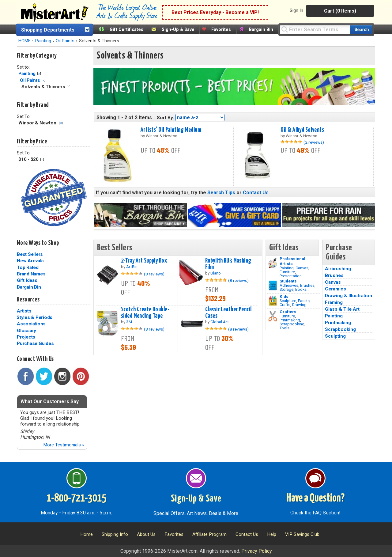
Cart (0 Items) (340, 11)
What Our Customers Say (50, 402)
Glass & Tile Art (342, 309)
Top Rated (28, 267)
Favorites (221, 30)
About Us (146, 534)
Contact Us (256, 193)
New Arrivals (30, 261)
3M (129, 322)
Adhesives (289, 285)
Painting (43, 41)
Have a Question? (316, 498)
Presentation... (292, 276)
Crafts (285, 305)
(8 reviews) (154, 274)
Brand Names (31, 274)
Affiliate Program (209, 534)
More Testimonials (64, 445)
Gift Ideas (27, 280)
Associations (31, 324)
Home (87, 534)
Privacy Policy (257, 551)
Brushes (307, 285)
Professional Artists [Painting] (292, 261)
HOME (24, 41)
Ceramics (335, 289)
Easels (304, 301)
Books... (302, 289)
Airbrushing (338, 269)
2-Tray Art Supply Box (144, 261)
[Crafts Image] (273, 301)
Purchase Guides (35, 343)
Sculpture (288, 301)
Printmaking (290, 320)
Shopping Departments (48, 30)
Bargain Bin (261, 30)
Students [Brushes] (288, 281)
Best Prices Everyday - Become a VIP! (215, 12)
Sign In (296, 10)
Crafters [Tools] (288, 312)
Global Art (220, 322)
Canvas (302, 268)
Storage (286, 289)
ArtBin (132, 267)
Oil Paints (65, 41)
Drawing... (301, 305)
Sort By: (166, 118)
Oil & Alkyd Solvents (302, 130)
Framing (334, 302)
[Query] (315, 29)
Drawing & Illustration (349, 296)
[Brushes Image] (273, 286)
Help (272, 534)
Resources (28, 300)
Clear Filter (39, 74)
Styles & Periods (34, 317)
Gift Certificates (126, 30)
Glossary (26, 331)
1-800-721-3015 (76, 498)
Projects (26, 337)
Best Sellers (30, 254)
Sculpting (335, 336)
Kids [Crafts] (284, 296)
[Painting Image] (273, 263)
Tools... (286, 328)
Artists (24, 311)
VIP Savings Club (302, 534)
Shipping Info (115, 534)
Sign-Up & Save (178, 30)
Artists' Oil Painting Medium (171, 130)
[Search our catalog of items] (361, 30)
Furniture (287, 272)
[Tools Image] (273, 316)
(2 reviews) (314, 142)
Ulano (216, 273)
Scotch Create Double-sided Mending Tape (145, 313)
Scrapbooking (292, 324)
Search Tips (221, 193)
